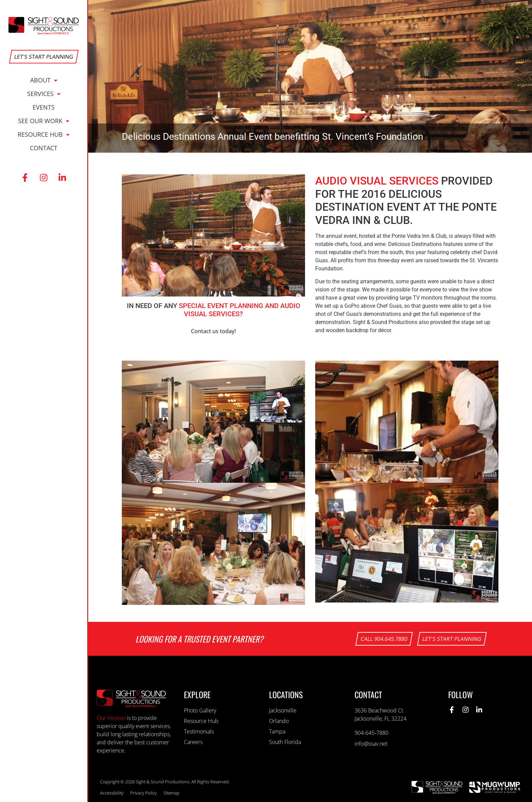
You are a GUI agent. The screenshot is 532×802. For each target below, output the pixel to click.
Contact (44, 148)
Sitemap (172, 793)
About (44, 80)
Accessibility (112, 793)
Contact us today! (213, 331)
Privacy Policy (144, 793)
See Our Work (44, 121)
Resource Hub (44, 134)
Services (44, 94)
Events (44, 107)
